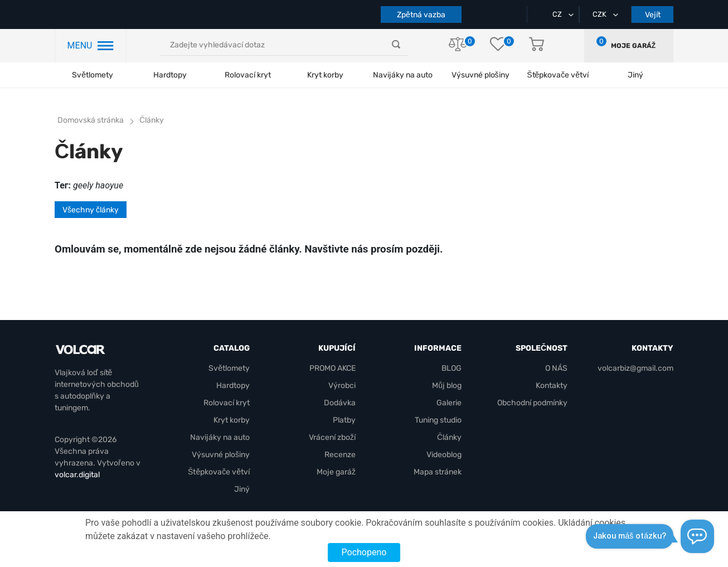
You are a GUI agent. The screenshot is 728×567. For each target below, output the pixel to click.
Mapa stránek (438, 472)
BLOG (452, 368)
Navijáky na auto (403, 75)
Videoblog (444, 455)
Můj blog (447, 386)
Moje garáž (633, 46)
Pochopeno (364, 552)
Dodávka (340, 403)
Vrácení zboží (332, 437)
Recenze (340, 455)
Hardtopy (170, 75)
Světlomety (93, 75)
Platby (344, 420)
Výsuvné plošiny (481, 75)
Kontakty (552, 386)
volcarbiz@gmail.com (635, 368)
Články (449, 437)
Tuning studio (438, 420)
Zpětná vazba (421, 15)
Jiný (242, 489)
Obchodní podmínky (532, 403)
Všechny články (91, 210)
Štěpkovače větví (219, 472)
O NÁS (556, 368)
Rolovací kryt (248, 75)
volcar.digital (77, 475)
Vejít (653, 15)
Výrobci (342, 386)
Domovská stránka (91, 120)
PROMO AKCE (333, 368)
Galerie (449, 403)
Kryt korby (325, 75)
